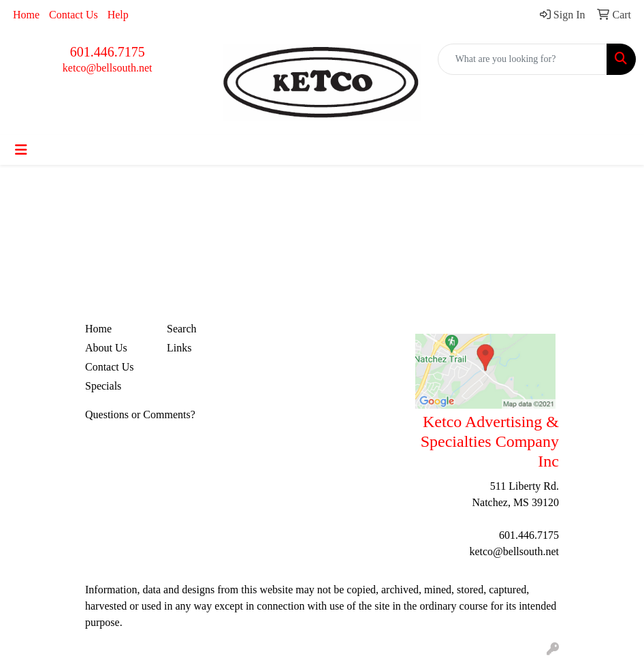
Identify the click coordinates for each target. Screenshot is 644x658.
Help (118, 15)
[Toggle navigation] (21, 150)
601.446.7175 (108, 52)
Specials (103, 386)
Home (26, 15)
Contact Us (74, 15)
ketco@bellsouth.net (108, 68)
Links (179, 348)
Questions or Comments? (140, 414)
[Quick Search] (522, 59)
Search (182, 329)
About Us (106, 348)
